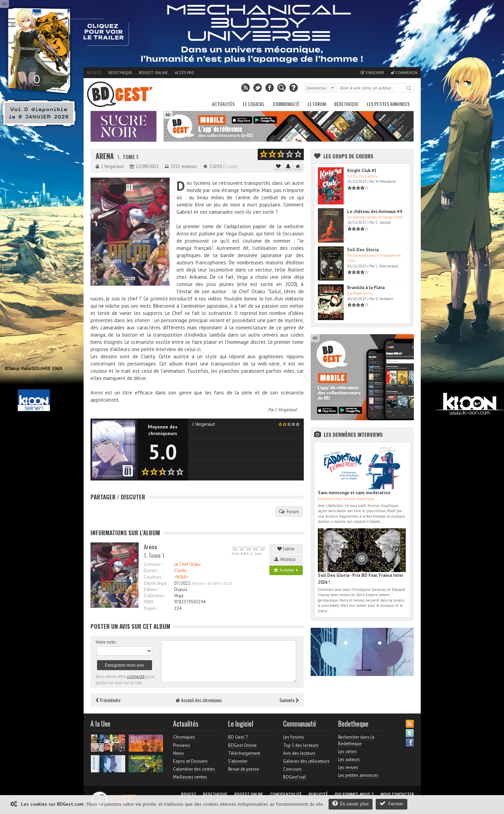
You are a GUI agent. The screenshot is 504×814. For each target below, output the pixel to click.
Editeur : (151, 589)
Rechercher (409, 88)
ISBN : (149, 602)
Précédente (108, 700)
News (179, 753)
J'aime (286, 549)
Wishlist (286, 559)
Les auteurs (349, 759)
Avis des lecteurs (299, 753)
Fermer (392, 804)
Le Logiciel (254, 104)
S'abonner (238, 761)
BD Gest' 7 (238, 737)
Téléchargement (244, 753)
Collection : (155, 596)
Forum (289, 511)
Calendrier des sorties (194, 769)
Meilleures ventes (190, 777)
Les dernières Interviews (353, 434)
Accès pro (184, 73)
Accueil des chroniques (199, 700)
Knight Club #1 (362, 171)
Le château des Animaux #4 (374, 212)
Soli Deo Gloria (363, 250)
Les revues (348, 767)
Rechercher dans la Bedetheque (356, 740)
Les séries (347, 752)
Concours (292, 769)
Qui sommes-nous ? (354, 794)
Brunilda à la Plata (366, 288)
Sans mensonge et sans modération (354, 493)
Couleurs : (153, 577)
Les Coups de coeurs (348, 156)
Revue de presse (244, 769)
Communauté (286, 104)
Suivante (289, 700)
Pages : (151, 608)
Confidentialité (286, 794)
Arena (105, 156)
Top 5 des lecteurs (301, 745)
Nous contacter (397, 794)
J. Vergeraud (286, 410)
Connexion (404, 73)
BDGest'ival (294, 777)
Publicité (318, 794)
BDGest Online (153, 73)
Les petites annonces (388, 104)
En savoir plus (351, 804)
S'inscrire (372, 73)
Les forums (294, 737)
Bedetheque (120, 73)
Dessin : (151, 570)
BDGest (94, 73)
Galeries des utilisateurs (306, 761)
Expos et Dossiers (190, 761)
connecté (136, 676)
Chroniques (184, 737)
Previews (182, 745)
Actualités (223, 104)
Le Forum (317, 104)
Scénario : (153, 564)
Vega (179, 596)
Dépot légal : (156, 583)
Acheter (286, 570)
